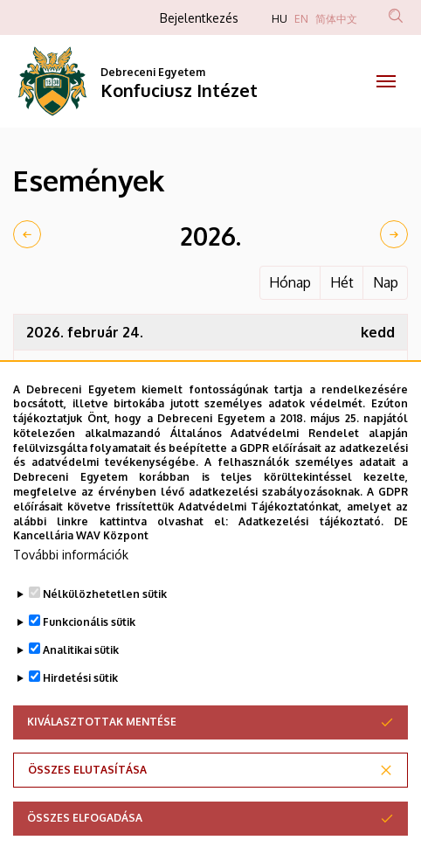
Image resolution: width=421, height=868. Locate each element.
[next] (394, 234)
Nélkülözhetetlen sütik (105, 631)
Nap (386, 282)
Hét (342, 282)
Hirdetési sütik (80, 715)
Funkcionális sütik (89, 659)
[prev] (27, 234)
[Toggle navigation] (386, 81)
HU (280, 19)
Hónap (290, 282)
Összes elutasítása (87, 806)
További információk (71, 591)
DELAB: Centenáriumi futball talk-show (226, 368)
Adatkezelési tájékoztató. (311, 558)
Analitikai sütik (81, 687)
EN (301, 19)
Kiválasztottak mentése (102, 758)
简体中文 (336, 19)
